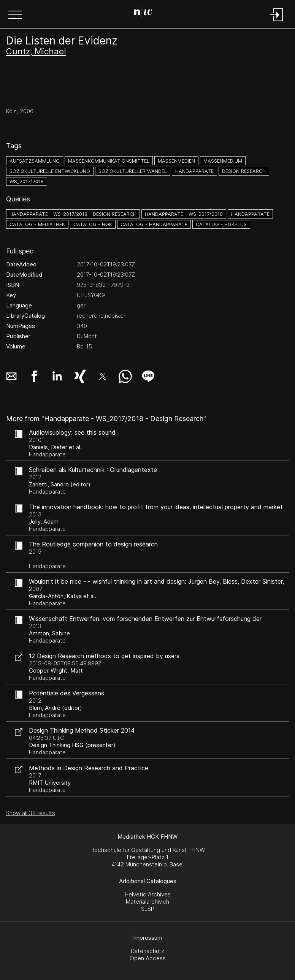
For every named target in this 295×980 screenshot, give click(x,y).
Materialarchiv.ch (147, 902)
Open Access (148, 958)
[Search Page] (146, 13)
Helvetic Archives (148, 894)
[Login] (277, 22)
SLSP (148, 909)
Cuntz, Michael (36, 51)
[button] (15, 16)
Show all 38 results (31, 813)
